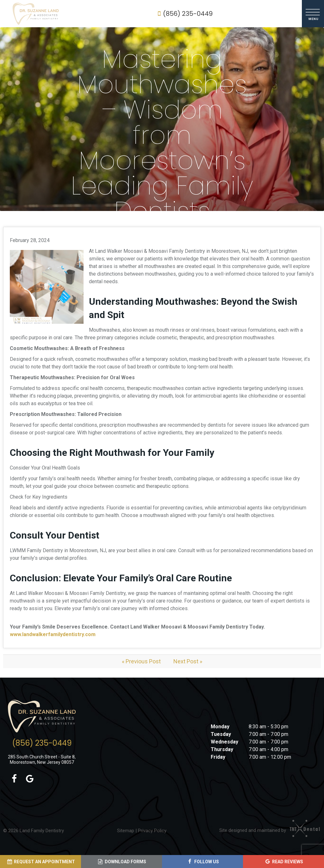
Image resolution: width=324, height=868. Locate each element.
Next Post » (188, 661)
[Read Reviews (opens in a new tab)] (283, 862)
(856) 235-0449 (184, 14)
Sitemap (126, 831)
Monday (220, 727)
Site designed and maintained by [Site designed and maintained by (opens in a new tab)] (267, 830)
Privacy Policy (152, 831)
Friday (218, 757)
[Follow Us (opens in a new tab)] (202, 862)
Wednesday (224, 742)
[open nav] (313, 13)
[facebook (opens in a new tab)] (14, 779)
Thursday (222, 749)
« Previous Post (141, 661)
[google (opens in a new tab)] (30, 779)
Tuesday (221, 734)
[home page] (36, 14)
